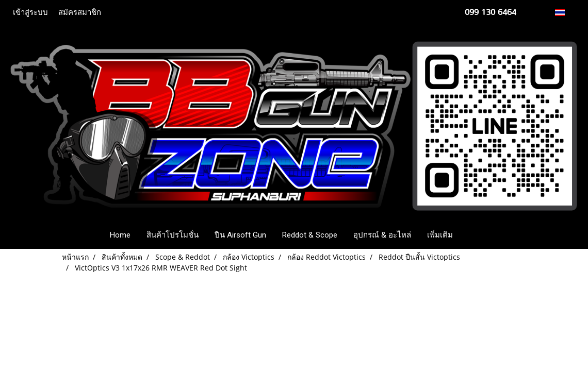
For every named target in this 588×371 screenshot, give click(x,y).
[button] (476, 235)
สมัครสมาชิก (80, 12)
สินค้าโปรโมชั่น (173, 235)
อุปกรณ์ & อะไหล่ (382, 235)
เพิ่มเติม (440, 235)
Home (120, 235)
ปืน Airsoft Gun (240, 235)
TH (566, 12)
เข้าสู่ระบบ (30, 12)
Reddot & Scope (310, 235)
